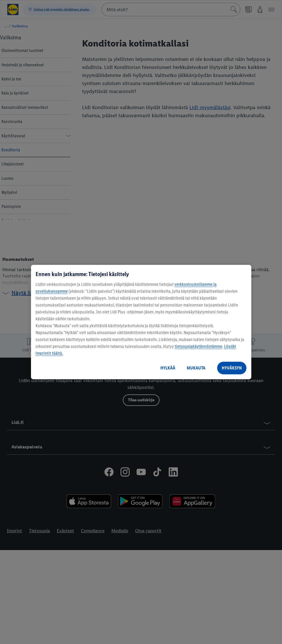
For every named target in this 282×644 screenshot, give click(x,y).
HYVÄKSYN (232, 368)
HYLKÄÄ (168, 368)
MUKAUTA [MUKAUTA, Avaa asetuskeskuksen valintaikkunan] (196, 368)
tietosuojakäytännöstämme (199, 346)
